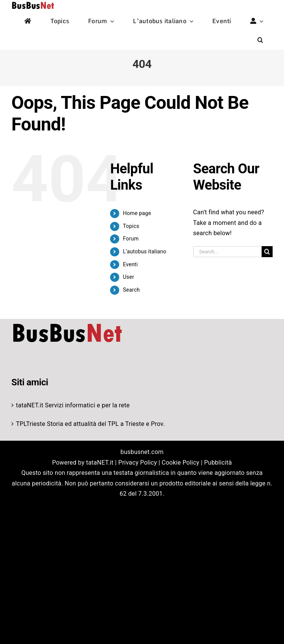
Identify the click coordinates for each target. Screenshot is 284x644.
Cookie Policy (181, 463)
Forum (131, 239)
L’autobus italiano (145, 251)
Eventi (130, 264)
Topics (131, 226)
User (129, 277)
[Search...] (227, 252)
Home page (137, 213)
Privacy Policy (137, 463)
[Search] (267, 252)
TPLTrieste (31, 424)
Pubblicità (218, 463)
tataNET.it (30, 405)
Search (131, 290)
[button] (260, 40)
